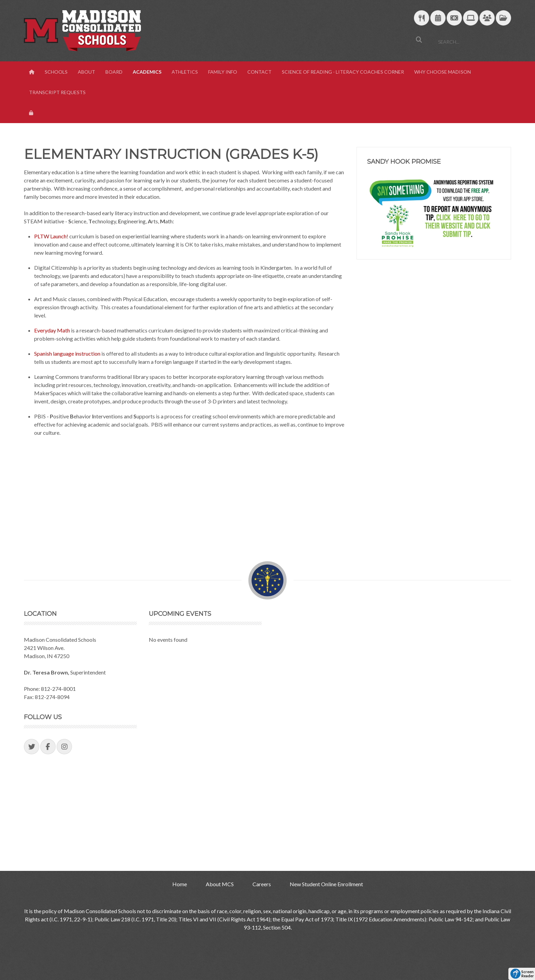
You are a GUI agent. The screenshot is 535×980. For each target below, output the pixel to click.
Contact (259, 72)
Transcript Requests (57, 92)
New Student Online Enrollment (326, 884)
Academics (147, 72)
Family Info (223, 72)
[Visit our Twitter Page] (32, 747)
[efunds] (454, 18)
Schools (56, 72)
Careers (262, 884)
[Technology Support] (471, 18)
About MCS (220, 884)
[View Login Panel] (32, 113)
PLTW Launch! (51, 236)
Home (180, 884)
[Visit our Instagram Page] (64, 747)
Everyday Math (52, 330)
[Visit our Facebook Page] (48, 747)
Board (114, 72)
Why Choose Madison (443, 72)
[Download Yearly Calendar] (438, 18)
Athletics (185, 72)
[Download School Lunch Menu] (422, 18)
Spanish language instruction (67, 353)
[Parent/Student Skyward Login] (487, 18)
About (86, 72)
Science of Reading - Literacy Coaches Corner (343, 72)
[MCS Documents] (503, 18)
